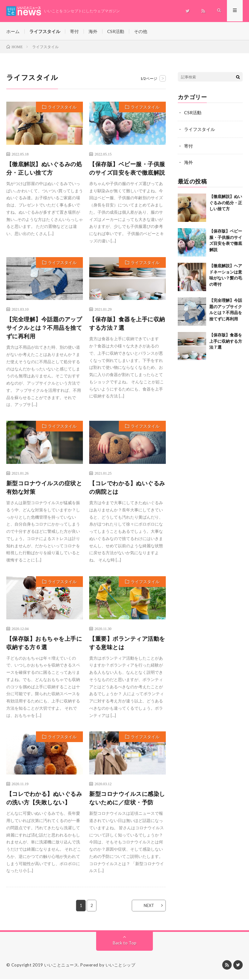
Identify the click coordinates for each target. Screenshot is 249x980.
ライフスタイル (45, 31)
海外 (93, 31)
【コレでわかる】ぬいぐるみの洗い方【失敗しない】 (44, 799)
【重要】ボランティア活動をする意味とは (127, 644)
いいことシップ (121, 966)
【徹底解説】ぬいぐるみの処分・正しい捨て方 (44, 169)
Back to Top (125, 944)
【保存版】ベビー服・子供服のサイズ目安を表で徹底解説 (127, 169)
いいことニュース (61, 966)
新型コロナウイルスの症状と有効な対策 (44, 488)
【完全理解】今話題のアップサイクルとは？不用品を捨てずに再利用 (44, 329)
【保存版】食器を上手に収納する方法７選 (127, 324)
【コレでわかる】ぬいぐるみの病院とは (127, 488)
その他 (141, 31)
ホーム (13, 31)
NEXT (148, 906)
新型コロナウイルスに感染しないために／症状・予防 (127, 799)
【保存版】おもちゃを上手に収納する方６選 (44, 644)
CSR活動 (116, 31)
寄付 (74, 31)
